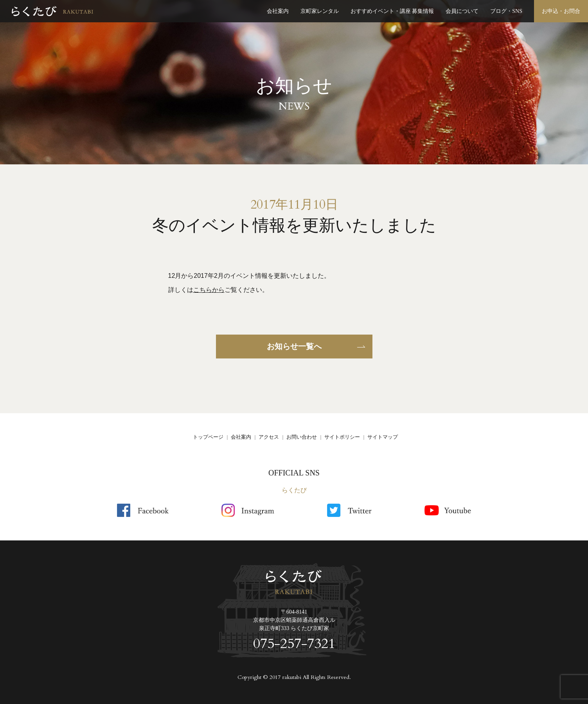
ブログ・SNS (506, 11)
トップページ (208, 437)
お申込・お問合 (561, 11)
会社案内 (278, 11)
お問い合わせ (302, 437)
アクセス (269, 437)
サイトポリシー (342, 437)
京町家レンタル (320, 11)
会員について (462, 11)
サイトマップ (383, 437)
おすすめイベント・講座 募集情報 (392, 11)
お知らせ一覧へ (294, 346)
